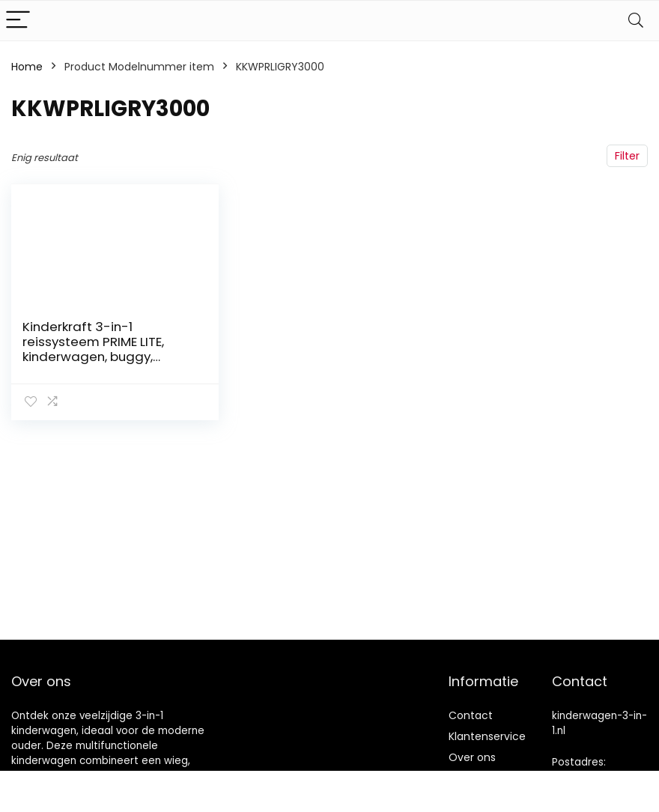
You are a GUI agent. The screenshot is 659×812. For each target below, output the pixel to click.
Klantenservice (487, 736)
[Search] (636, 21)
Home (27, 67)
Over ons (472, 757)
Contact (471, 715)
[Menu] (18, 21)
